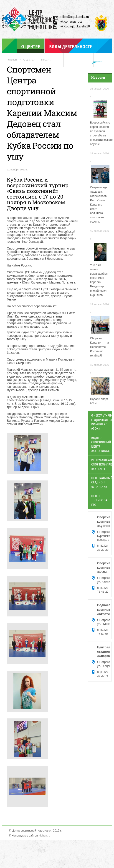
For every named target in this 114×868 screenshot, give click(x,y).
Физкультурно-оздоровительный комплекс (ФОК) (101, 422)
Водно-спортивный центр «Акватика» (101, 444)
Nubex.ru (44, 836)
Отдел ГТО (79, 61)
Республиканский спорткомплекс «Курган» (101, 464)
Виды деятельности (71, 46)
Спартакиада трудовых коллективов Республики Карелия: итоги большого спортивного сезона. (99, 205)
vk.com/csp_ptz (71, 22)
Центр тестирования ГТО (101, 500)
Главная (12, 60)
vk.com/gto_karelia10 (75, 26)
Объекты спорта (42, 61)
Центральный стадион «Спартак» (101, 482)
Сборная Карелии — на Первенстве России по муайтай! (100, 347)
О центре (30, 46)
